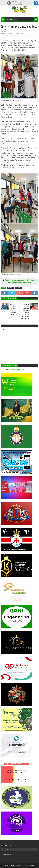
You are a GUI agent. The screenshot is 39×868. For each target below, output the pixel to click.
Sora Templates (17, 866)
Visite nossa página (14, 370)
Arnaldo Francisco (28, 866)
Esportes (18, 288)
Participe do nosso (12, 280)
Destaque (10, 288)
